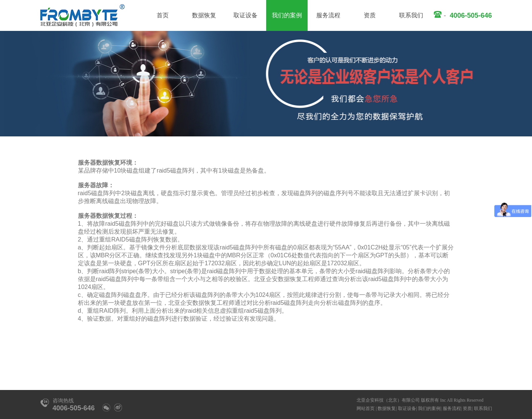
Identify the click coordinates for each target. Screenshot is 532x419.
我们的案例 (287, 15)
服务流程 (328, 15)
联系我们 (411, 15)
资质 (370, 15)
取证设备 (245, 15)
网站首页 (366, 408)
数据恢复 (204, 15)
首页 (163, 15)
